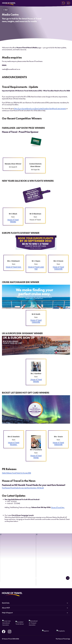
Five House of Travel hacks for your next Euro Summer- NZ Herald (23, 488)
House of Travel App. (58, 507)
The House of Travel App (63, 639)
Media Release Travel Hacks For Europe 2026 (16, 473)
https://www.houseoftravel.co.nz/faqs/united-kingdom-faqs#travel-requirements (40, 108)
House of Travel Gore (14, 267)
